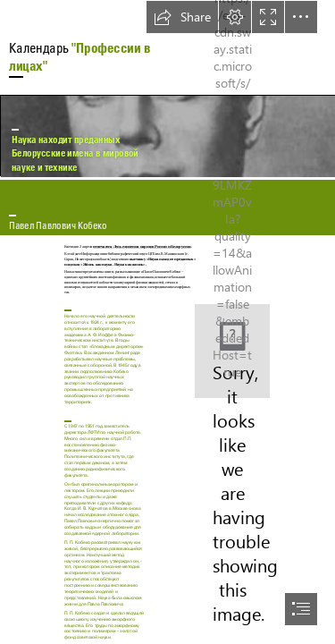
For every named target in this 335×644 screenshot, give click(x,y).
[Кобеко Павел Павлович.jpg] (167, 136)
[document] (167, 322)
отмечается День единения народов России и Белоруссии (142, 247)
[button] (182, 17)
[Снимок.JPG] (232, 351)
